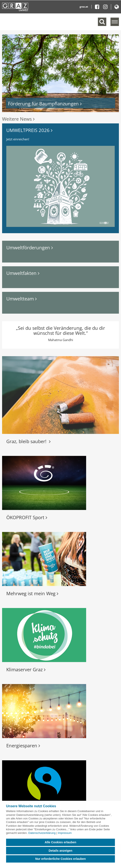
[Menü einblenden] (115, 22)
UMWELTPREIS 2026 (29, 130)
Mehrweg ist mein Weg (32, 593)
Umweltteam (22, 299)
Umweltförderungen (30, 247)
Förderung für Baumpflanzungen (45, 103)
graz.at (84, 7)
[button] (11, 73)
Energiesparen (23, 745)
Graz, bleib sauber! (28, 441)
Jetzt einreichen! (18, 139)
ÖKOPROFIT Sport (27, 517)
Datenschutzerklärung (42, 833)
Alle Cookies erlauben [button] (60, 842)
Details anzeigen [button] (61, 851)
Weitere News (18, 119)
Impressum (65, 833)
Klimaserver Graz (26, 669)
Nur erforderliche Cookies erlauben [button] (61, 859)
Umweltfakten (23, 273)
